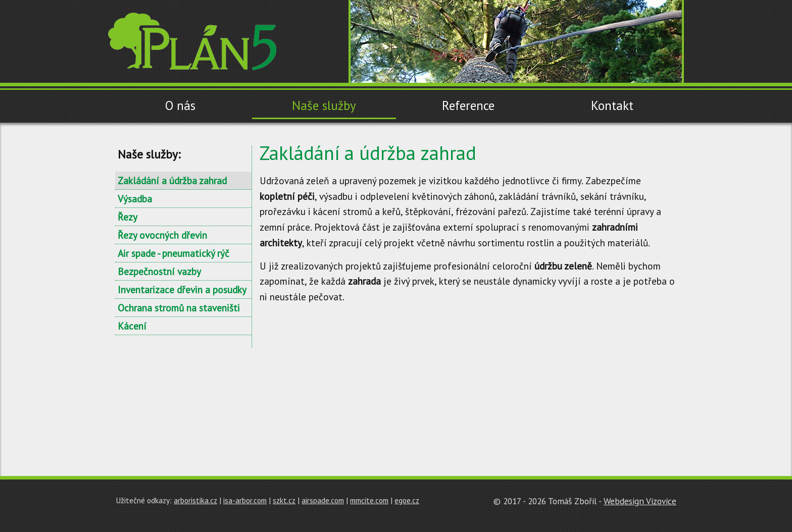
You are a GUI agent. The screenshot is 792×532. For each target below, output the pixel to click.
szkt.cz (284, 500)
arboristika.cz (195, 500)
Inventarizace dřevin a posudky (182, 289)
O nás (180, 105)
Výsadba (135, 199)
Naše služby (324, 105)
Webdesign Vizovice (640, 501)
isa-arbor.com (245, 500)
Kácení (132, 326)
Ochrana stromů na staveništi (179, 308)
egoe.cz (407, 500)
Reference (468, 105)
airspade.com (323, 500)
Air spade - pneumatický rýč (174, 253)
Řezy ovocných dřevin (162, 235)
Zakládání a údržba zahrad (172, 180)
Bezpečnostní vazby (159, 271)
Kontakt (612, 105)
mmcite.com (369, 500)
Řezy (128, 217)
